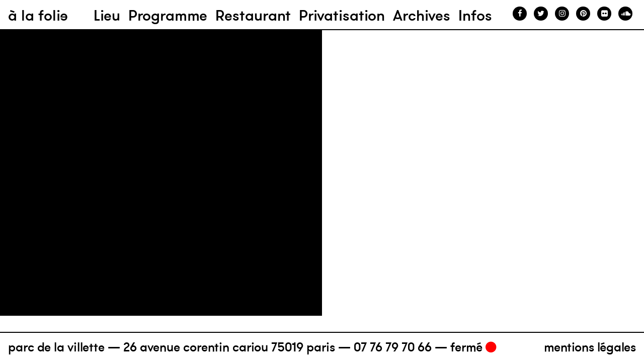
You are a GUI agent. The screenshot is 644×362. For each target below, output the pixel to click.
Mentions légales (590, 347)
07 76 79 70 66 (393, 347)
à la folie (38, 15)
